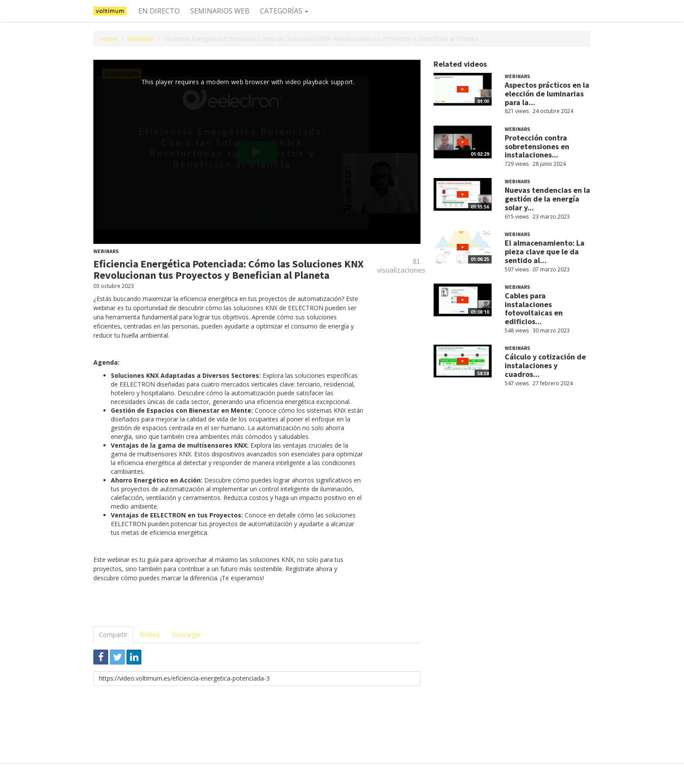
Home (109, 39)
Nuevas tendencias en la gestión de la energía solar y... (547, 199)
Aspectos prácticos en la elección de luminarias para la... (547, 94)
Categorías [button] (284, 11)
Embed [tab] (149, 635)
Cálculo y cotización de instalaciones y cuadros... (545, 365)
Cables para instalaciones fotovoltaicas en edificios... (534, 308)
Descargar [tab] (186, 635)
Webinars (140, 39)
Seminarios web (220, 11)
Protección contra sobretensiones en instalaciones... (537, 146)
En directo (159, 11)
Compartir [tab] (113, 635)
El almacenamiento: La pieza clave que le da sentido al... (545, 252)
